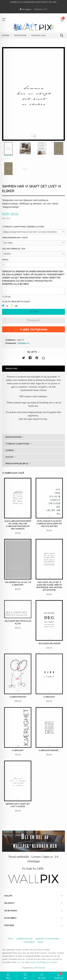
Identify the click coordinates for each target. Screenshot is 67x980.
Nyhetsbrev (29, 942)
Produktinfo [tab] (11, 369)
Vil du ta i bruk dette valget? (16, 302)
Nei (16, 306)
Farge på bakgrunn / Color (15, 238)
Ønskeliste (33, 320)
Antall (5, 260)
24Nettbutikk (39, 968)
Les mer (21, 962)
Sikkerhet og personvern (47, 939)
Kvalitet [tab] (10, 457)
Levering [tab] (10, 450)
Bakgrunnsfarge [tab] (14, 437)
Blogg (41, 942)
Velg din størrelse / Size (14, 249)
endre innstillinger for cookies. (44, 962)
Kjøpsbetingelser (24, 939)
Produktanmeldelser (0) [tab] (17, 464)
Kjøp (34, 312)
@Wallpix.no (23, 343)
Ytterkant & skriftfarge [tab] (17, 444)
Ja (7, 306)
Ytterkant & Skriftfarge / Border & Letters (23, 227)
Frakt (10, 939)
